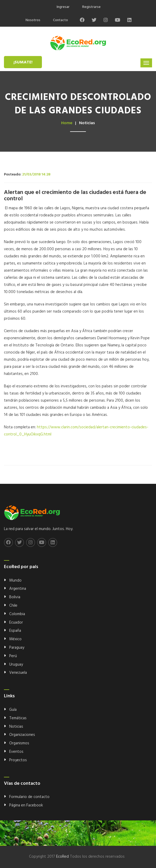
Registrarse (91, 7)
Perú (13, 656)
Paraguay (17, 648)
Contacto (60, 20)
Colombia (17, 614)
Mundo (15, 581)
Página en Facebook (26, 805)
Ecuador (16, 623)
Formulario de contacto (29, 797)
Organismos (19, 743)
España (15, 631)
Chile (13, 606)
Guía (13, 710)
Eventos (16, 752)
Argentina (18, 589)
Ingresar (63, 7)
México (15, 639)
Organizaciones (22, 735)
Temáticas (18, 718)
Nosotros (33, 20)
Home (67, 123)
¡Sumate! (23, 62)
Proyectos (18, 760)
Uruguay (16, 665)
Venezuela (18, 673)
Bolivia (15, 597)
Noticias (16, 727)
